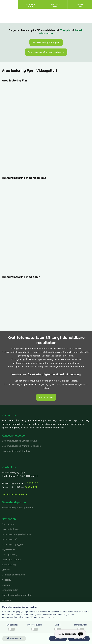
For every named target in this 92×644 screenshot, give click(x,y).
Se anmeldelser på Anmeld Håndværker (46, 52)
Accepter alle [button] (79, 638)
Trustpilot (66, 30)
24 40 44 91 (31, 487)
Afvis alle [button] (58, 638)
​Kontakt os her (46, 397)
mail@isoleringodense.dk (15, 494)
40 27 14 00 (32, 483)
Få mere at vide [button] (14, 638)
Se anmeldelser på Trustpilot (46, 42)
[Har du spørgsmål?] (70, 634)
